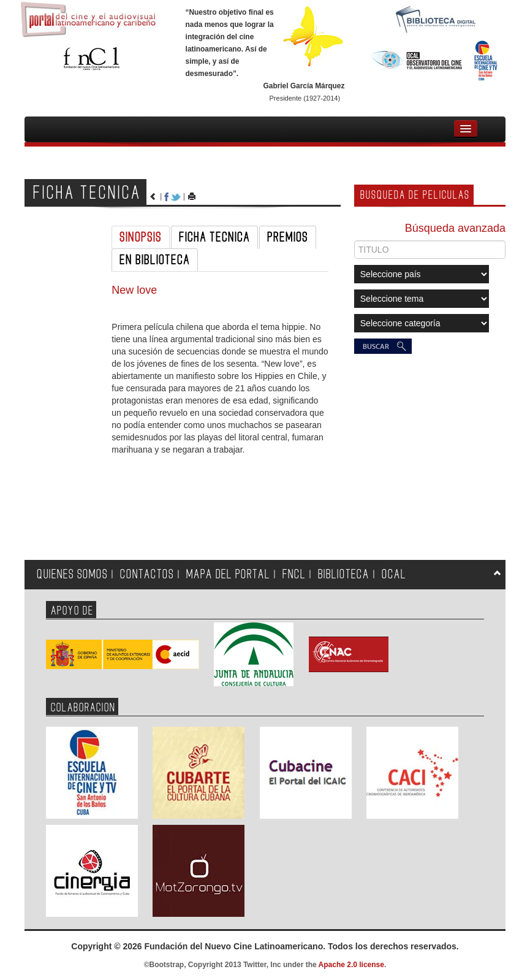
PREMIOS (288, 237)
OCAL (394, 574)
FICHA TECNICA (214, 237)
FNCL (294, 574)
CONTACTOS (147, 574)
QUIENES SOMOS (72, 574)
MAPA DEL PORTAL (228, 574)
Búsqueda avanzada (455, 228)
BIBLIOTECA (344, 574)
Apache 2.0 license (351, 965)
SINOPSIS (141, 237)
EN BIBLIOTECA (155, 260)
